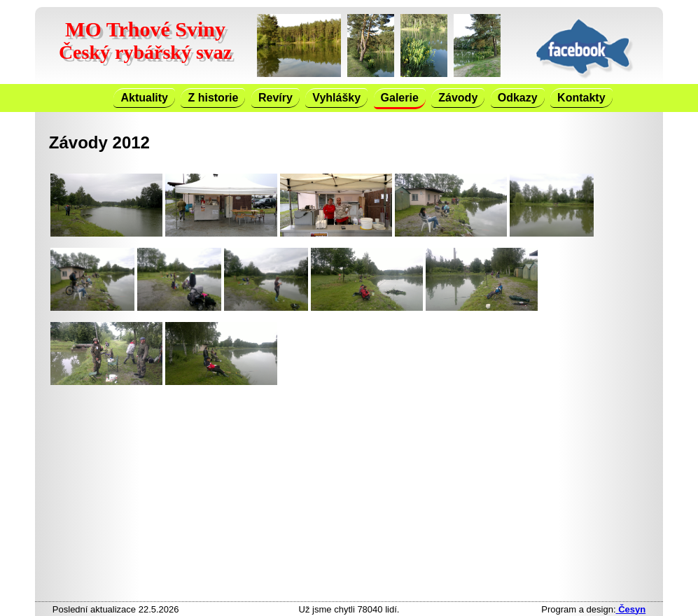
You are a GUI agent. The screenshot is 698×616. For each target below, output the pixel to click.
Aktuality (144, 98)
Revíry (275, 98)
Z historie (213, 98)
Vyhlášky (336, 98)
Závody (458, 98)
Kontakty (581, 98)
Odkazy (518, 98)
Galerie (400, 98)
